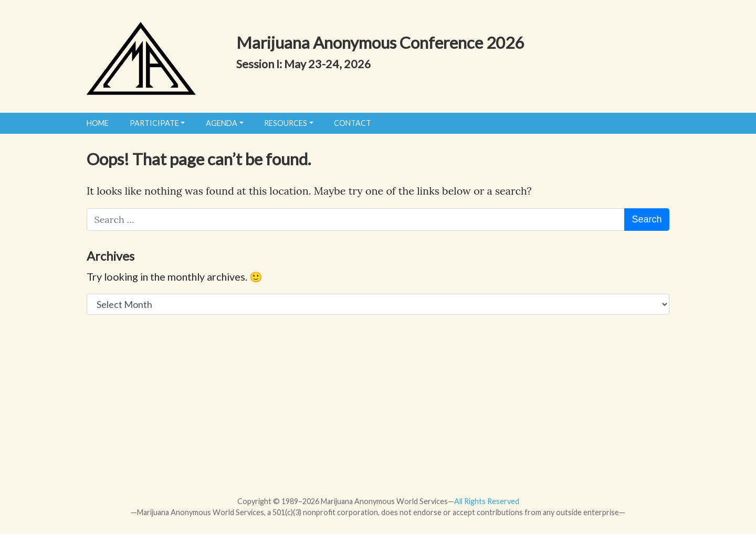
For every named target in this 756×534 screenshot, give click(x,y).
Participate (154, 123)
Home (98, 123)
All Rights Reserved (487, 501)
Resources (286, 123)
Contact (353, 123)
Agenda (222, 123)
